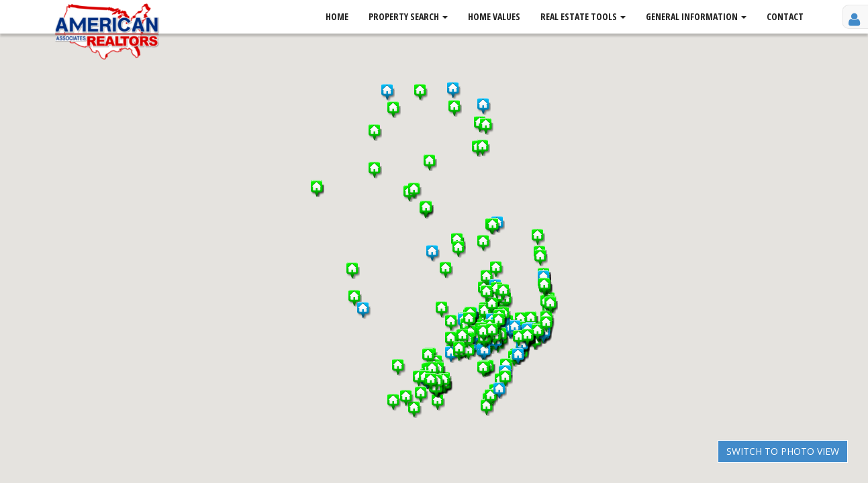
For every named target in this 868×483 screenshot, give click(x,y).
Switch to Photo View (783, 451)
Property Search (408, 16)
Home (337, 16)
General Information (696, 16)
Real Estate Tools (583, 16)
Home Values (494, 16)
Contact (785, 16)
